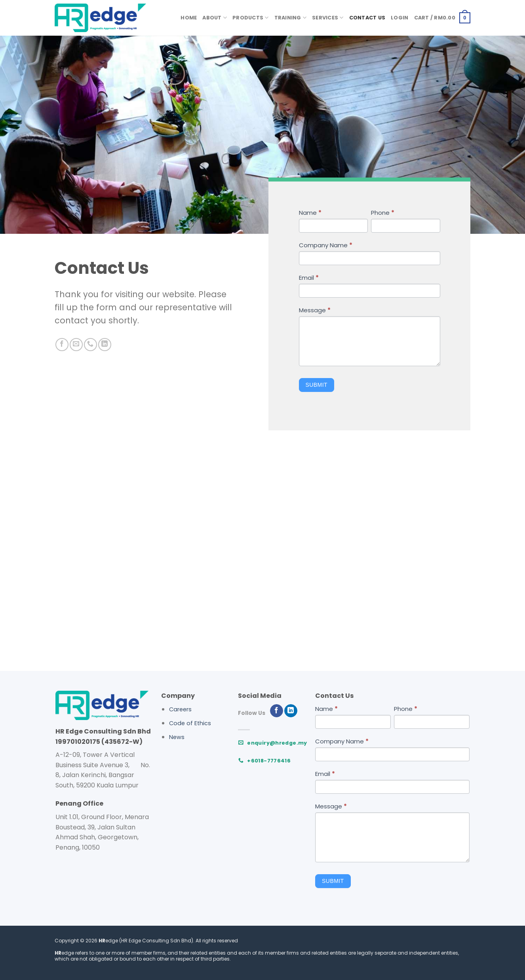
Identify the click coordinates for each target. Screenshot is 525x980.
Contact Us (367, 18)
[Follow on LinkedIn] (105, 345)
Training (291, 18)
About (215, 18)
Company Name (326, 245)
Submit (317, 385)
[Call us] (90, 345)
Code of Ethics (190, 723)
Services (328, 18)
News (177, 737)
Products (251, 18)
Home (189, 18)
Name (310, 213)
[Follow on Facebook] (62, 345)
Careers (180, 709)
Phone (383, 213)
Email (309, 278)
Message (315, 310)
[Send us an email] (76, 345)
